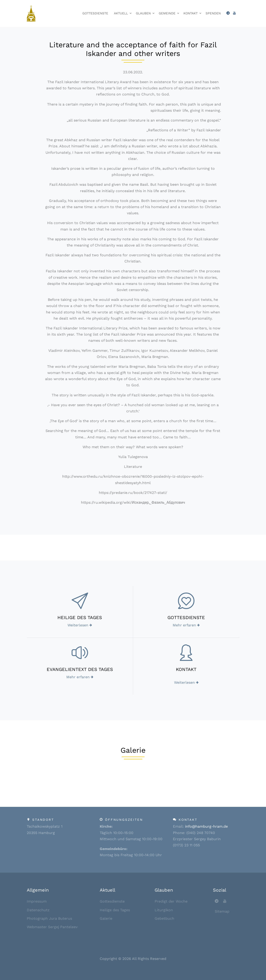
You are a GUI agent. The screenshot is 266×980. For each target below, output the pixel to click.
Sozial (220, 890)
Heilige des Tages (115, 910)
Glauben (143, 13)
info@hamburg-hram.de (206, 826)
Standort (43, 820)
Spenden (213, 13)
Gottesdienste (95, 13)
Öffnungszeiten (124, 820)
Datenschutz (38, 910)
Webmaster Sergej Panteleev (52, 927)
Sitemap (222, 911)
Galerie (106, 918)
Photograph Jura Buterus (49, 918)
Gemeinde (167, 13)
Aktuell (121, 13)
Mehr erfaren (186, 625)
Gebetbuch (164, 918)
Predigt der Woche (171, 901)
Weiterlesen (80, 625)
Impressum (37, 901)
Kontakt (191, 13)
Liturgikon (164, 910)
